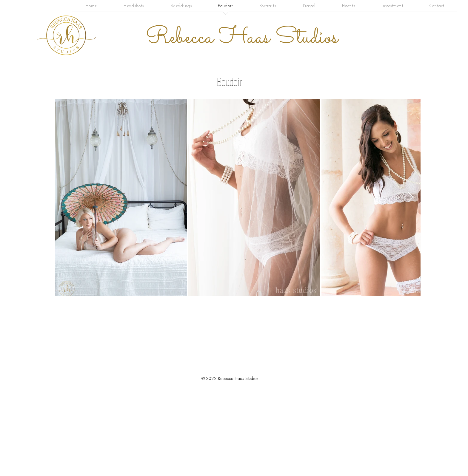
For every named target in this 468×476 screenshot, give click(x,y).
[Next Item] (410, 197)
